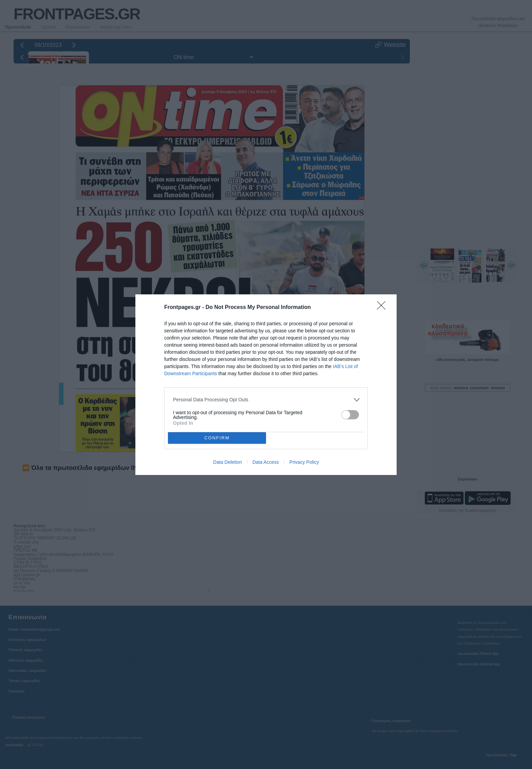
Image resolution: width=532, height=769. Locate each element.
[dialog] (266, 385)
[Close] (383, 308)
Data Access (266, 462)
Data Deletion (227, 462)
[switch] (350, 415)
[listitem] (266, 400)
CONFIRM (217, 437)
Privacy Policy (304, 462)
